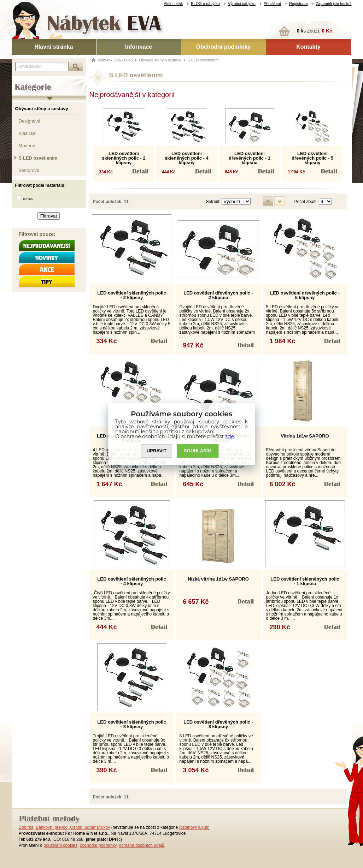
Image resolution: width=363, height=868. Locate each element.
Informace (139, 47)
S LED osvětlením (38, 158)
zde (230, 436)
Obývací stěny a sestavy (42, 109)
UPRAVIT (157, 451)
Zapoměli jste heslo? (334, 4)
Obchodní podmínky (224, 47)
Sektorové (29, 170)
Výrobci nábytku (242, 4)
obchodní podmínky (98, 845)
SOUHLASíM (198, 451)
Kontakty (308, 47)
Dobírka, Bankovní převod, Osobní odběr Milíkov (65, 827)
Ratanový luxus (194, 827)
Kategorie (21, 82)
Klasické (27, 133)
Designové (30, 121)
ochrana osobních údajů (141, 845)
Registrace (298, 4)
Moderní (27, 146)
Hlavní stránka (54, 47)
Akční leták (173, 4)
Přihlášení (272, 4)
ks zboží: (315, 31)
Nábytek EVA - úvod (116, 60)
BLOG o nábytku (205, 4)
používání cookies (60, 845)
